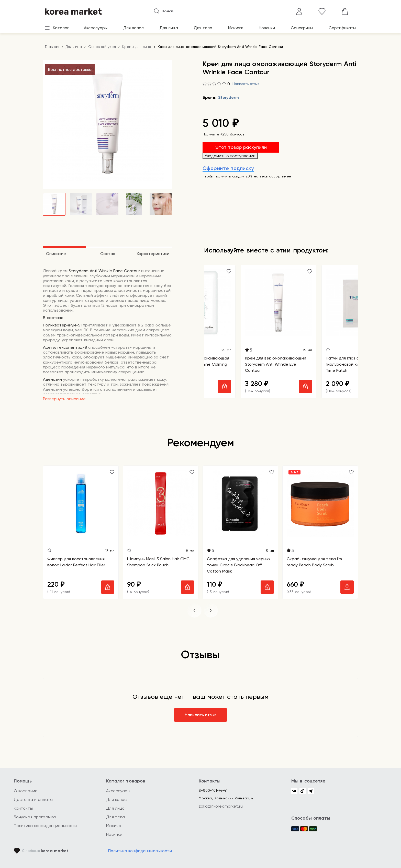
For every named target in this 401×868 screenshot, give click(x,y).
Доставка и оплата (33, 800)
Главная (52, 47)
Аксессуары (96, 28)
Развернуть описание (64, 399)
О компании (26, 791)
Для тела (203, 28)
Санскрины (302, 28)
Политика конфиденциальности (45, 826)
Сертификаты (342, 28)
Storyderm (228, 97)
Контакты (23, 808)
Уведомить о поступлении (230, 156)
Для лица (169, 28)
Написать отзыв (246, 84)
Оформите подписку (228, 168)
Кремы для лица (137, 47)
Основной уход (102, 47)
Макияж (236, 28)
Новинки (267, 28)
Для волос (133, 28)
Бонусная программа (35, 817)
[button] (194, 610)
